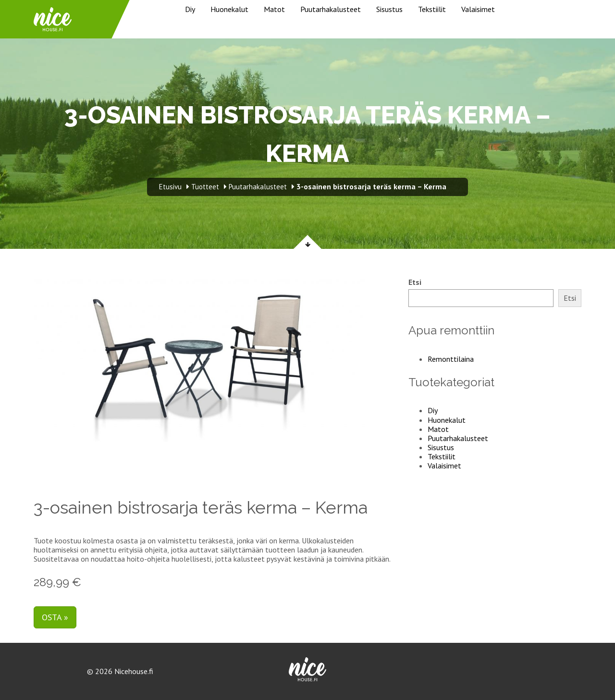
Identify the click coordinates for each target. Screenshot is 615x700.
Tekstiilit (432, 9)
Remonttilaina (451, 359)
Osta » (55, 617)
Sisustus (389, 9)
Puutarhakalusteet (331, 9)
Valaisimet (478, 9)
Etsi (415, 282)
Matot (274, 9)
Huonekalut (229, 9)
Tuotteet (205, 187)
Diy (190, 9)
